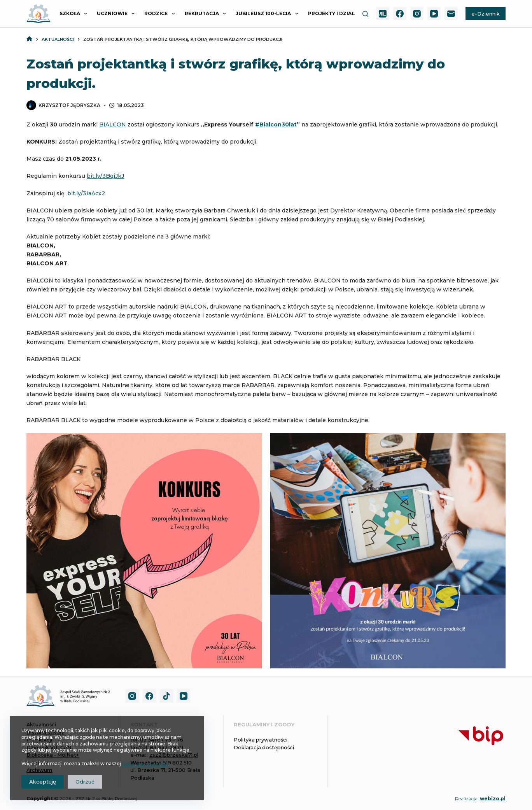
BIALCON (113, 124)
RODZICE (161, 14)
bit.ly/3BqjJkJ (105, 176)
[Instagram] (417, 14)
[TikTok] (166, 696)
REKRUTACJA (207, 14)
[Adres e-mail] (451, 14)
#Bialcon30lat (276, 124)
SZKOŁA (75, 14)
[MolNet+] (383, 14)
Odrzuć (85, 782)
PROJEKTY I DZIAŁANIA (342, 14)
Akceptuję (43, 782)
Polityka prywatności (261, 740)
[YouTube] (434, 14)
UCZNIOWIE (117, 14)
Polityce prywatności (147, 764)
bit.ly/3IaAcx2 (86, 193)
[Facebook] (400, 14)
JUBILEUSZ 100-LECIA (268, 14)
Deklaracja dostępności (264, 747)
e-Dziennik (486, 14)
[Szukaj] (365, 14)
